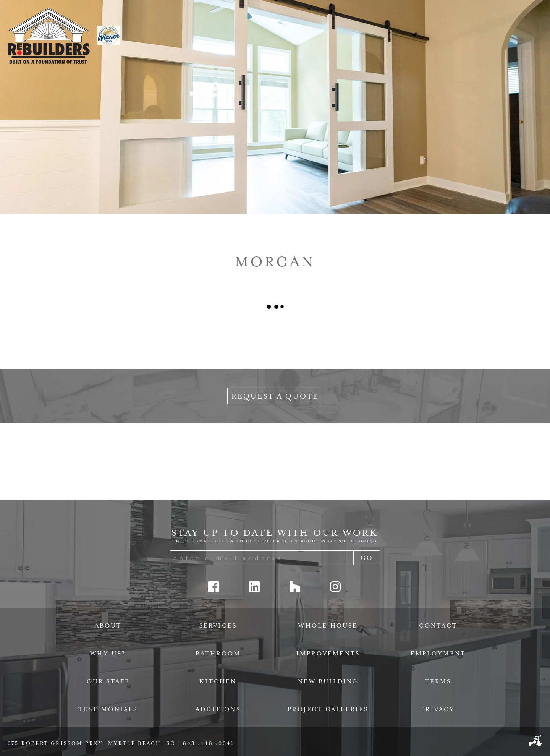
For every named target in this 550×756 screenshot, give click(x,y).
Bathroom (218, 654)
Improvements (328, 654)
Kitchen (218, 681)
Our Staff (108, 681)
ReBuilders (49, 36)
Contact (438, 626)
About (108, 626)
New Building (328, 681)
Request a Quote (275, 396)
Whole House (328, 626)
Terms (438, 681)
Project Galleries (328, 709)
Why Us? (108, 654)
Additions (218, 709)
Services (218, 626)
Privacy (438, 709)
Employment (438, 654)
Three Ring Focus (535, 741)
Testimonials (108, 709)
